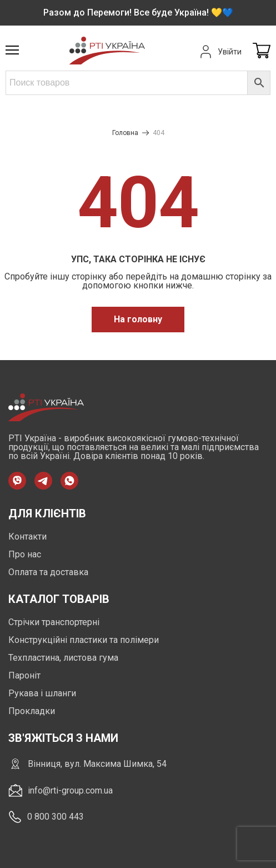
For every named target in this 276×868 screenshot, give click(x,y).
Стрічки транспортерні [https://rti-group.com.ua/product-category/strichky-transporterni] (54, 622)
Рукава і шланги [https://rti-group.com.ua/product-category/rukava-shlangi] (42, 693)
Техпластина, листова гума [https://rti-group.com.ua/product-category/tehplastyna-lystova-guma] (63, 658)
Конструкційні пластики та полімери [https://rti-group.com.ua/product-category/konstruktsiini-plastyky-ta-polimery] (84, 640)
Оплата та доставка (48, 572)
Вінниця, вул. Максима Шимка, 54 (87, 764)
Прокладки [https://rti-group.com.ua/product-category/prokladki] (32, 711)
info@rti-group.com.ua (61, 790)
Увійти (219, 52)
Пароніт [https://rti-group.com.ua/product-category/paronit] (24, 675)
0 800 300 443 (46, 817)
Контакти (27, 537)
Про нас (25, 554)
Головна (125, 133)
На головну (138, 319)
